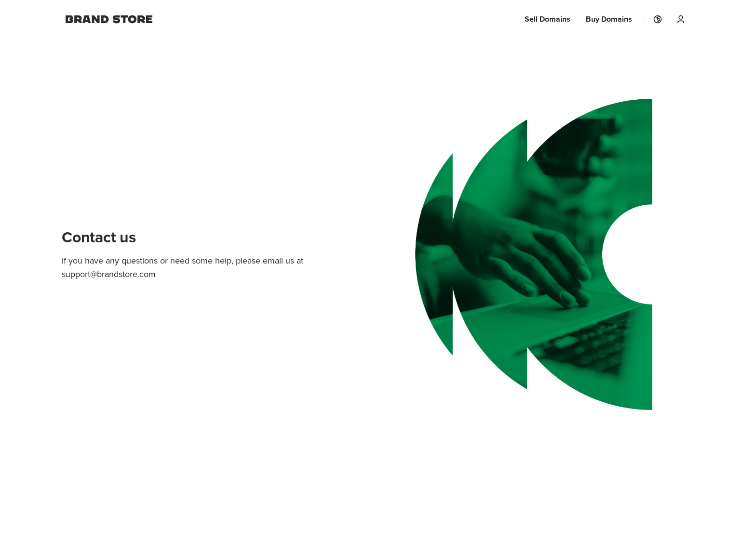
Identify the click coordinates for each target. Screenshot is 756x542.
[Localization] (658, 19)
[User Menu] (681, 19)
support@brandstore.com (109, 274)
